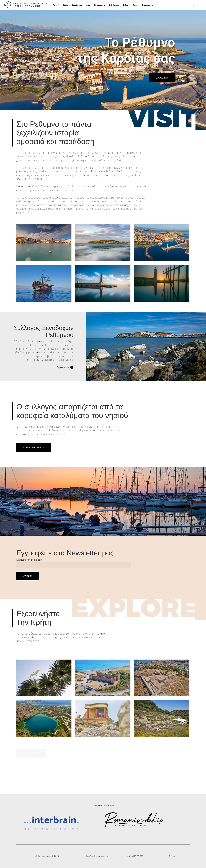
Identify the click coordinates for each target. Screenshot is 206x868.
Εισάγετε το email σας (74, 563)
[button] (201, 5)
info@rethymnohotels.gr (97, 856)
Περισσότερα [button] (65, 367)
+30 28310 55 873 (135, 856)
